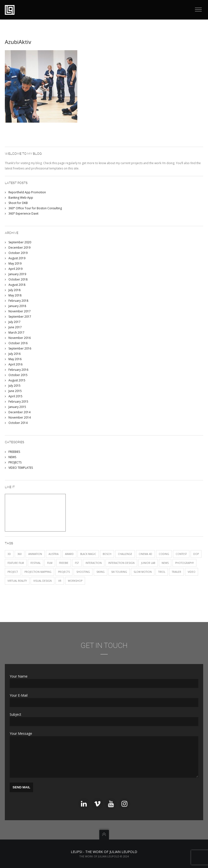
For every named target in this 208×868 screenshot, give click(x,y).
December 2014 (19, 412)
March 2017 (16, 332)
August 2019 (17, 258)
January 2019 (17, 274)
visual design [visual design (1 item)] (43, 581)
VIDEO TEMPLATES (21, 468)
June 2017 (15, 327)
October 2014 (18, 423)
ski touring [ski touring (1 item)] (119, 572)
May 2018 (15, 295)
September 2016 (20, 348)
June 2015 (15, 391)
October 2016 (18, 343)
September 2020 (20, 242)
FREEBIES (14, 452)
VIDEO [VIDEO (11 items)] (192, 572)
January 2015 (17, 407)
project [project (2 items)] (13, 572)
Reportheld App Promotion (27, 192)
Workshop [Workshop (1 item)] (75, 581)
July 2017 (14, 322)
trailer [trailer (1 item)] (176, 572)
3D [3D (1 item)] (9, 554)
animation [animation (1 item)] (35, 554)
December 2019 (19, 248)
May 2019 (15, 263)
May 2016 (15, 359)
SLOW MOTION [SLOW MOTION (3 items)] (143, 572)
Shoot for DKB (18, 203)
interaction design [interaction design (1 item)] (121, 563)
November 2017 (20, 311)
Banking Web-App (21, 198)
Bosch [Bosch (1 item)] (107, 554)
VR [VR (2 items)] (60, 581)
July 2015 (14, 386)
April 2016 (15, 364)
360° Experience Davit (23, 213)
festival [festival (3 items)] (36, 563)
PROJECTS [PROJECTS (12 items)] (64, 572)
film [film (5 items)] (50, 563)
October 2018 (18, 279)
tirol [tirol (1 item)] (162, 572)
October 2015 (18, 375)
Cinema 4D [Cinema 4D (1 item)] (145, 554)
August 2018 (17, 285)
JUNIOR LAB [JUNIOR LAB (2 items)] (148, 563)
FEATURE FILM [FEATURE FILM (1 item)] (16, 563)
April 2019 (15, 269)
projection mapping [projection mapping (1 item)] (38, 572)
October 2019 (18, 253)
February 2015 (18, 402)
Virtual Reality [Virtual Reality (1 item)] (17, 581)
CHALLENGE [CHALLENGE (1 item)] (125, 554)
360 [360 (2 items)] (20, 554)
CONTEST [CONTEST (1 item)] (181, 554)
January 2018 (17, 306)
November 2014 (20, 417)
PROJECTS (15, 462)
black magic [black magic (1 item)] (88, 554)
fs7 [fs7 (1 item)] (77, 563)
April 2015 (15, 396)
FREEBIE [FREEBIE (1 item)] (64, 563)
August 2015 (17, 380)
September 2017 (20, 317)
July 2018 (14, 290)
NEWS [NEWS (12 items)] (165, 563)
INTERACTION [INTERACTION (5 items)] (94, 563)
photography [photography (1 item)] (184, 563)
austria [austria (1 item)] (54, 554)
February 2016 (18, 370)
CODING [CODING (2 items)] (164, 554)
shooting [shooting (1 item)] (83, 572)
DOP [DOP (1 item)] (196, 554)
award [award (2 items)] (69, 554)
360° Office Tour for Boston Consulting (35, 208)
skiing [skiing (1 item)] (100, 572)
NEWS (12, 457)
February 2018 (18, 301)
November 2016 (20, 338)
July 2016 (14, 354)
